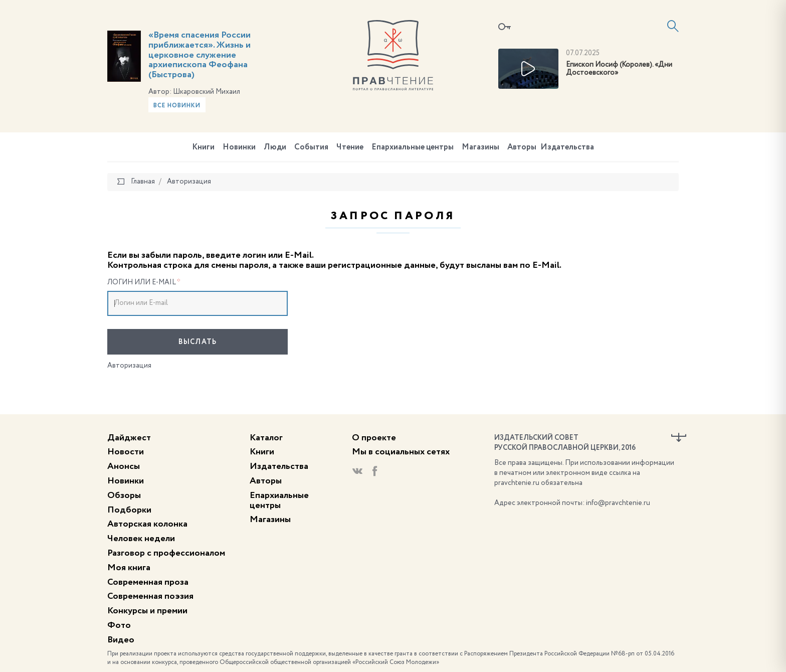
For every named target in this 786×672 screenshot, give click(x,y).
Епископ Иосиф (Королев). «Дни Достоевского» (619, 69)
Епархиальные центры (413, 147)
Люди (275, 147)
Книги (203, 147)
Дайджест (129, 438)
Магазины (480, 147)
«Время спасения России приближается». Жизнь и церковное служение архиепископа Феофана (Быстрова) (200, 55)
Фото (119, 625)
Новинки (239, 147)
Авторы (522, 147)
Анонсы (124, 466)
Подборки (129, 510)
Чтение (350, 147)
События (311, 147)
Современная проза (148, 582)
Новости (126, 452)
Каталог (266, 438)
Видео (121, 640)
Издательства (567, 147)
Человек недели (141, 539)
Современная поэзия (150, 596)
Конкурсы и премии (147, 611)
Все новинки (177, 106)
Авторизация (129, 366)
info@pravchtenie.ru (618, 503)
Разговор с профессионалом (166, 553)
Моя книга (129, 568)
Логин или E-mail (144, 282)
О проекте (374, 438)
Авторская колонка (147, 524)
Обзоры (124, 495)
